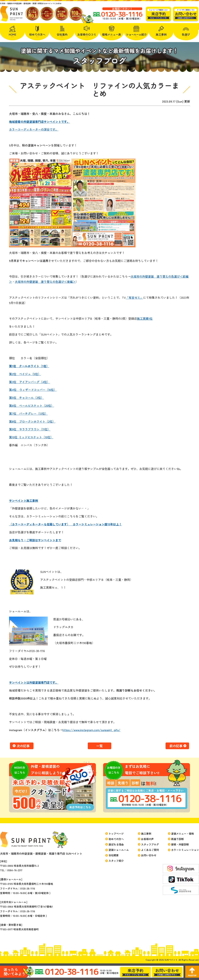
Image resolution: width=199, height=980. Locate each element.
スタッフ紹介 (116, 861)
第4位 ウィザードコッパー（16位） (33, 390)
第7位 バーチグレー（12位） (28, 413)
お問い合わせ (149, 855)
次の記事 (23, 746)
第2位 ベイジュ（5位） (25, 374)
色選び (186, 34)
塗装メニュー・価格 (183, 834)
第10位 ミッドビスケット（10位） (31, 437)
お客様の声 (147, 839)
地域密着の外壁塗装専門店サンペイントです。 (39, 122)
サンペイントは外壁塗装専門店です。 (34, 682)
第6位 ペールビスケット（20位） (31, 405)
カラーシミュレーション (185, 850)
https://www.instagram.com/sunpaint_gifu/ (91, 730)
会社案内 (62, 34)
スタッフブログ (150, 844)
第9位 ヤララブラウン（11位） (30, 429)
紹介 (136, 34)
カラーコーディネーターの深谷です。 (34, 129)
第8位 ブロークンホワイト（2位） (32, 421)
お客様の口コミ (87, 34)
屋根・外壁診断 (180, 844)
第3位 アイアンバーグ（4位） (29, 382)
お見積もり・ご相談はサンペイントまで (35, 540)
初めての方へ (37, 34)
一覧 (99, 746)
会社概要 (114, 855)
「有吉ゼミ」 (134, 297)
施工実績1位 (145, 318)
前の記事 (176, 746)
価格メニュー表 (112, 34)
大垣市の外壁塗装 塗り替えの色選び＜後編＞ (45, 282)
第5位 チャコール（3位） (26, 398)
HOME (12, 34)
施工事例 (161, 34)
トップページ (116, 834)
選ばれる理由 (116, 844)
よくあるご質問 (150, 850)
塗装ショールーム (119, 850)
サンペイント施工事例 (24, 500)
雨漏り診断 (177, 839)
